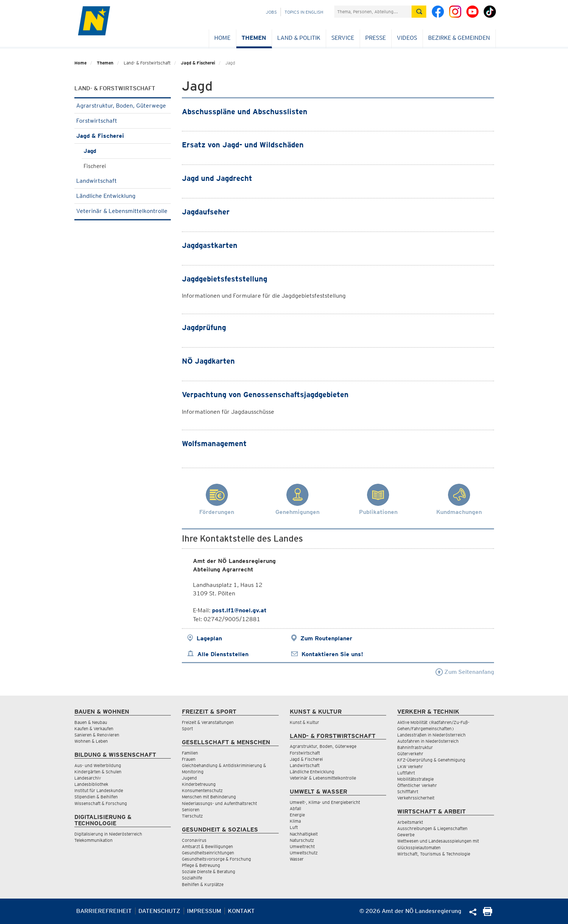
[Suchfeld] (373, 12)
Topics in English (304, 12)
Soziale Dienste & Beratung (209, 871)
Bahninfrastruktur (415, 747)
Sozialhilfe (192, 878)
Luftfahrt (406, 773)
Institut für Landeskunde (99, 790)
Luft (294, 827)
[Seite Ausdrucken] (488, 914)
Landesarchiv (88, 778)
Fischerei (95, 166)
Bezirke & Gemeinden (459, 38)
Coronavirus (194, 840)
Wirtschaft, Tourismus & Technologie (434, 854)
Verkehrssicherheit (416, 798)
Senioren (191, 810)
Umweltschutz (304, 853)
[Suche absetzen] (419, 12)
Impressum (204, 911)
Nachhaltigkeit (304, 834)
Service (343, 38)
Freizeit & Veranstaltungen (208, 722)
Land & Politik (299, 38)
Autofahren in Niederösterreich (428, 741)
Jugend (189, 778)
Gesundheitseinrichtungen (208, 853)
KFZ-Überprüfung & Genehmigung (431, 760)
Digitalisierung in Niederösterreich (108, 834)
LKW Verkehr (410, 766)
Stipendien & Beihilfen (96, 797)
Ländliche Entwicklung (123, 196)
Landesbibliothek (91, 784)
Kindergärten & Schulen (98, 772)
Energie (297, 815)
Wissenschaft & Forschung (101, 803)
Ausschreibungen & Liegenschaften (432, 828)
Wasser (297, 859)
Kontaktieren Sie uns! (332, 654)
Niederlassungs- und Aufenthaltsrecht (219, 803)
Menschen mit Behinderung (209, 797)
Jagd (90, 151)
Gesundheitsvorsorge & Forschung (216, 859)
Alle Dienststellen (223, 654)
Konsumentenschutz (202, 790)
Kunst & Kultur (304, 722)
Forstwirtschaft (123, 121)
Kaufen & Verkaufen (94, 729)
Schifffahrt (408, 792)
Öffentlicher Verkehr (417, 785)
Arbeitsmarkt (410, 822)
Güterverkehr (410, 754)
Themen (254, 38)
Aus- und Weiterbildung (98, 765)
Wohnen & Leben (91, 741)
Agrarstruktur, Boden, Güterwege (123, 106)
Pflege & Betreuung (201, 865)
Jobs (271, 12)
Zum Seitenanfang (465, 672)
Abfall (295, 808)
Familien (190, 753)
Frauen (189, 759)
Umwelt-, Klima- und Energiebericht (325, 802)
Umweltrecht (302, 846)
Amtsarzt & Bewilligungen (207, 846)
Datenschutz (159, 911)
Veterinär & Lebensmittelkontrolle (123, 213)
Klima (295, 821)
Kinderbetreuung (199, 784)
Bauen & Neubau (91, 722)
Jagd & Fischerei (198, 63)
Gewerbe (406, 835)
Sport (187, 729)
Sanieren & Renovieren (97, 735)
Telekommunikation (94, 840)
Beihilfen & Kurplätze (203, 884)
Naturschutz (302, 840)
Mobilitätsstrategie (415, 779)
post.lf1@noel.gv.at (239, 610)
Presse (375, 38)
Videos (407, 38)
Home (222, 38)
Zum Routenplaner (326, 638)
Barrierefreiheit (104, 911)
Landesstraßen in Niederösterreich (431, 735)
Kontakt (241, 911)
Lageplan (209, 638)
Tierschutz (192, 816)
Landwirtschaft (123, 181)
